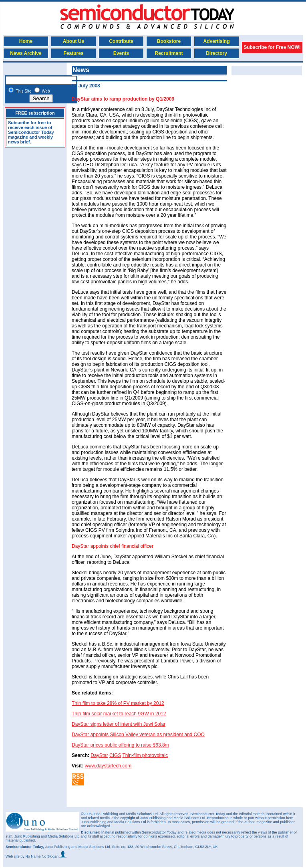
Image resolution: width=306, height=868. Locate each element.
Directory (216, 53)
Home (26, 41)
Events (121, 53)
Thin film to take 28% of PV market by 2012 (118, 703)
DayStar (99, 755)
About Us (73, 41)
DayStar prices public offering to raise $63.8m (120, 745)
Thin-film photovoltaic (145, 755)
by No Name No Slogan (43, 856)
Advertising (216, 41)
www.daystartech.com (108, 766)
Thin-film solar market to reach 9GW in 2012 (119, 714)
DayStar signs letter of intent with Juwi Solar (119, 724)
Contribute (121, 41)
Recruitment (169, 53)
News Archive (26, 53)
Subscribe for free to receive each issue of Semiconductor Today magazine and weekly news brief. (31, 132)
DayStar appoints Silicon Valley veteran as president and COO (138, 735)
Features (73, 53)
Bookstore (169, 41)
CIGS (115, 755)
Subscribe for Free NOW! (272, 47)
